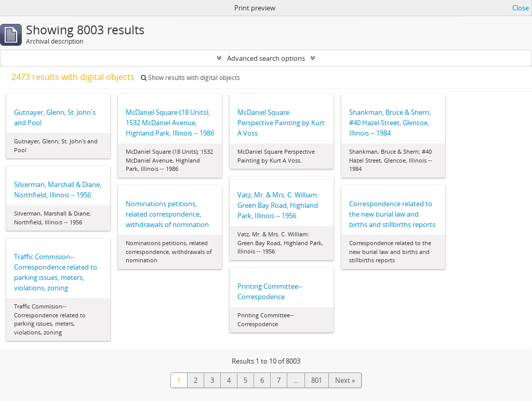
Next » (345, 380)
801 (317, 380)
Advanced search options (266, 58)
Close (521, 8)
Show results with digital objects (190, 78)
